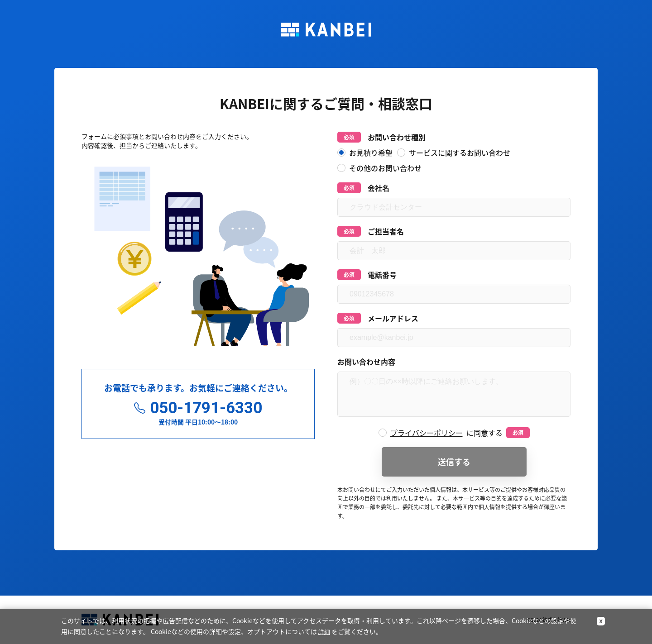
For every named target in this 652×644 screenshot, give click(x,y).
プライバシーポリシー (427, 433)
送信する (454, 462)
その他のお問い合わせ (379, 168)
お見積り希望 (365, 153)
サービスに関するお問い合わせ (454, 153)
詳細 (324, 632)
